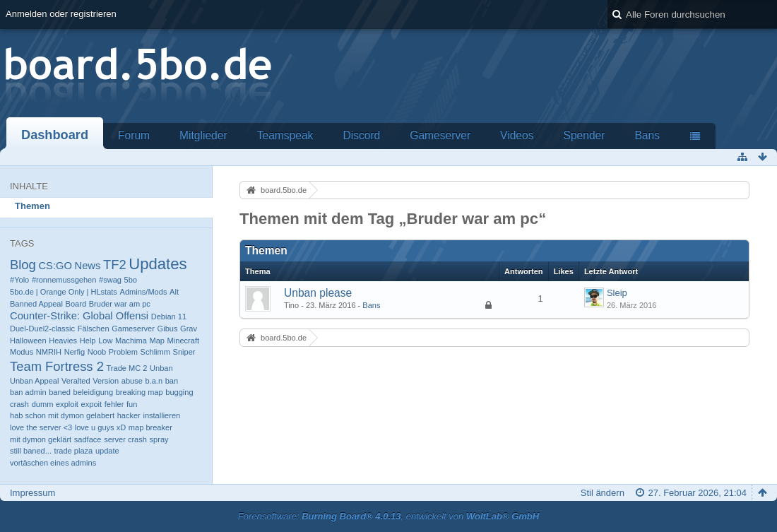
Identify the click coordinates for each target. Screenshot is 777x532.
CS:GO (55, 266)
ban (172, 381)
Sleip (617, 293)
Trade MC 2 (126, 368)
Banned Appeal (36, 304)
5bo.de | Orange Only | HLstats (64, 292)
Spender (584, 135)
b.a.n (154, 381)
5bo (131, 280)
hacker (129, 415)
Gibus (168, 329)
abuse (132, 381)
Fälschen (94, 329)
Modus (22, 352)
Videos (517, 135)
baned (60, 392)
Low (105, 341)
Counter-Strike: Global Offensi (79, 316)
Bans (647, 135)
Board (76, 304)
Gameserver (440, 135)
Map (157, 341)
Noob (97, 352)
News (88, 266)
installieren (161, 415)
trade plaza (74, 451)
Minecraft (183, 341)
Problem (123, 352)
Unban (161, 368)
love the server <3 (41, 427)
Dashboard (55, 135)
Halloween (28, 341)
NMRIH (49, 352)
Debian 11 (169, 317)
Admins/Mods (144, 292)
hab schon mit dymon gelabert (62, 415)
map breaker (150, 427)
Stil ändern (603, 493)
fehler (114, 404)
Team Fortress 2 (57, 366)
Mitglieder (203, 135)
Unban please (318, 293)
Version (106, 381)
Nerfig (75, 352)
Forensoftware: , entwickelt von (389, 516)
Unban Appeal (34, 381)
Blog (23, 265)
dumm (43, 404)
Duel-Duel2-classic (42, 329)
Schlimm (155, 352)
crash (19, 404)
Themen (32, 206)
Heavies (63, 341)
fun (132, 404)
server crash (125, 439)
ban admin (28, 392)
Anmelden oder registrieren (61, 14)
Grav (189, 329)
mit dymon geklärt (41, 439)
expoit (91, 404)
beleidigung (94, 392)
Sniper (184, 352)
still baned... (31, 451)
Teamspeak (285, 135)
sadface (88, 439)
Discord (361, 135)
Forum (134, 135)
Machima (131, 341)
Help (88, 341)
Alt (174, 292)
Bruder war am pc (120, 304)
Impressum (32, 493)
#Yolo (19, 280)
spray (159, 439)
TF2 (115, 265)
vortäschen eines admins (53, 463)
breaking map (140, 392)
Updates (158, 264)
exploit (67, 404)
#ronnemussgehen (64, 280)
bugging (179, 392)
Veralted (76, 381)
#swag (110, 280)
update (107, 451)
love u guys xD (100, 427)
